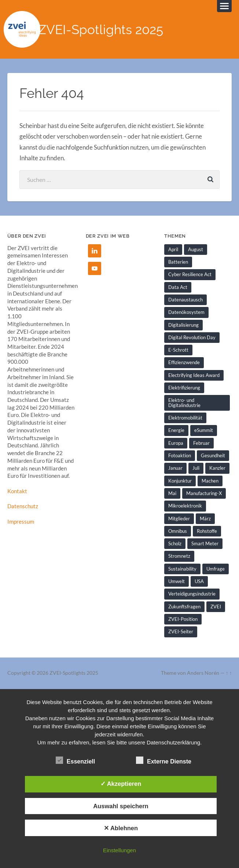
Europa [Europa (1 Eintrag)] (176, 443)
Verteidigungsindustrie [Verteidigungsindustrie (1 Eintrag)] (192, 594)
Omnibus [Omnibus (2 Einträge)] (178, 531)
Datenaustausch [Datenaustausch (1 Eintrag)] (185, 300)
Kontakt (17, 491)
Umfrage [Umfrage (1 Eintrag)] (216, 569)
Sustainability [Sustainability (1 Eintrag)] (182, 569)
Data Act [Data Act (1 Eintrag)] (178, 287)
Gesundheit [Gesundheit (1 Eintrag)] (213, 455)
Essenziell (75, 761)
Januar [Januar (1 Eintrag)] (175, 468)
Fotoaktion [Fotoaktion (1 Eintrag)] (180, 455)
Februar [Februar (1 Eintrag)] (201, 443)
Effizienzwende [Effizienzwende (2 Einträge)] (184, 362)
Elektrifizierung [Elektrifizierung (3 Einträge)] (184, 388)
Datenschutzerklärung (173, 742)
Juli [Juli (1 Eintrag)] (196, 468)
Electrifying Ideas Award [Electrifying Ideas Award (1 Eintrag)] (194, 375)
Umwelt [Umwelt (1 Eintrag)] (177, 581)
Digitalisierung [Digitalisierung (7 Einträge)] (183, 325)
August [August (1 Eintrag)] (196, 249)
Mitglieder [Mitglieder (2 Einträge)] (179, 519)
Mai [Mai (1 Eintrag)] (172, 493)
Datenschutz (23, 506)
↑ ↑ (229, 673)
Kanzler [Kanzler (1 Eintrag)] (217, 468)
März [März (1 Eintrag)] (205, 519)
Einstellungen (119, 850)
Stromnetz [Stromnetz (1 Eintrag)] (179, 556)
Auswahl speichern (121, 806)
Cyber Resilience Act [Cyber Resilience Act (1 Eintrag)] (190, 274)
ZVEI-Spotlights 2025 (101, 30)
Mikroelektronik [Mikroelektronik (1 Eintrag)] (185, 506)
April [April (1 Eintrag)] (173, 249)
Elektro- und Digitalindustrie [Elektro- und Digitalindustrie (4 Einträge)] (184, 402)
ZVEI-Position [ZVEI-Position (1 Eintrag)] (183, 619)
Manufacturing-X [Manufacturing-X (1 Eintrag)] (204, 493)
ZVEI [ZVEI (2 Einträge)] (216, 607)
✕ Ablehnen (121, 828)
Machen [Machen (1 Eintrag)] (210, 481)
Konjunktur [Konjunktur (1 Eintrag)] (180, 481)
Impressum (21, 521)
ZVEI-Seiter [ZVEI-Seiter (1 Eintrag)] (181, 631)
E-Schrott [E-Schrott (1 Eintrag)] (178, 350)
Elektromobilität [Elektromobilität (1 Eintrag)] (185, 418)
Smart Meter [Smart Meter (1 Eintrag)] (205, 543)
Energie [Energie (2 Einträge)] (176, 430)
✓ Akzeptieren (121, 784)
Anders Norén (203, 673)
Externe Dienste (164, 761)
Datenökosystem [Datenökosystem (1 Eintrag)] (186, 312)
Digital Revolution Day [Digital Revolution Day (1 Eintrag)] (192, 337)
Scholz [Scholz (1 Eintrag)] (175, 543)
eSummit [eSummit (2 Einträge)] (204, 430)
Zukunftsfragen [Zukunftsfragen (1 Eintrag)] (184, 607)
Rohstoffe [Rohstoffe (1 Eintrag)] (207, 531)
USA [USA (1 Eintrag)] (199, 581)
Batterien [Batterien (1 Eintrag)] (178, 262)
